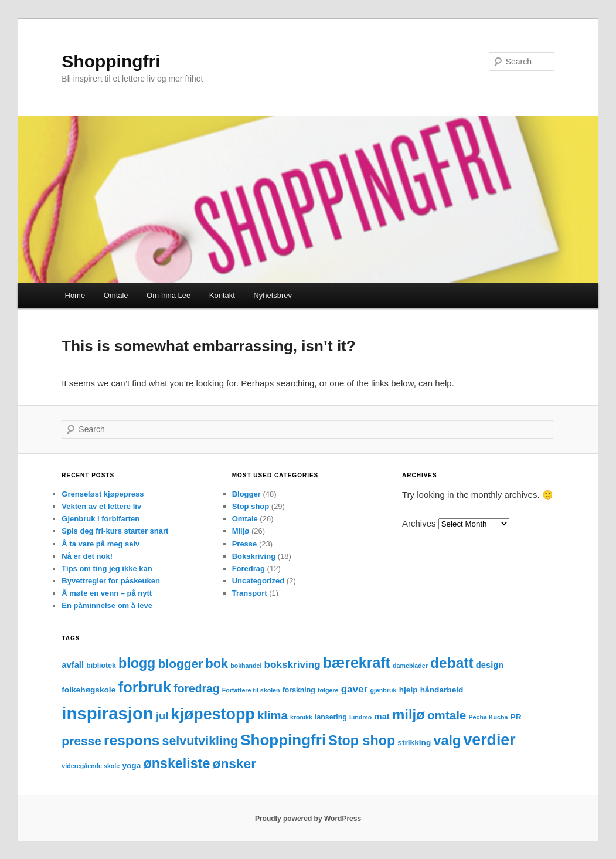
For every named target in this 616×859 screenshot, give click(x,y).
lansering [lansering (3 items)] (331, 717)
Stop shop (251, 506)
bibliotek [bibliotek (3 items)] (101, 666)
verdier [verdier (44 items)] (489, 740)
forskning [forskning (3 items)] (299, 690)
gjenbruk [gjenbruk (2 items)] (383, 690)
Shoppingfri (111, 61)
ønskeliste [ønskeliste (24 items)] (177, 763)
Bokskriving (254, 556)
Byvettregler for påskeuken (111, 581)
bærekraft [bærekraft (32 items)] (357, 663)
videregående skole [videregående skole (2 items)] (91, 766)
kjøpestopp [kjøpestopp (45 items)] (213, 714)
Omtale (116, 295)
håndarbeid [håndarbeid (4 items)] (442, 690)
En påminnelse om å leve (107, 605)
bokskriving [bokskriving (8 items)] (292, 665)
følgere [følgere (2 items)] (328, 690)
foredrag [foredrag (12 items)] (196, 689)
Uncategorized (258, 581)
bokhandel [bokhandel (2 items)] (246, 666)
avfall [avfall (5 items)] (73, 665)
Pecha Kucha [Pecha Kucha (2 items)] (488, 717)
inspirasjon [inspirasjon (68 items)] (107, 713)
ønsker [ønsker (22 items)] (235, 763)
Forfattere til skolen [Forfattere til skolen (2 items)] (251, 690)
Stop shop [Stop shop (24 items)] (362, 741)
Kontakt (222, 295)
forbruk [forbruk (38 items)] (144, 687)
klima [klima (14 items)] (273, 715)
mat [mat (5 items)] (382, 717)
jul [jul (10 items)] (162, 716)
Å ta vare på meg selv (101, 544)
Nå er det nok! (87, 556)
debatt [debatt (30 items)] (452, 663)
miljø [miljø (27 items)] (409, 714)
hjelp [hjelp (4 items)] (409, 690)
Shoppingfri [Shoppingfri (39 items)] (283, 740)
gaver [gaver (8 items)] (355, 689)
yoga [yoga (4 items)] (131, 765)
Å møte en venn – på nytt (107, 593)
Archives (419, 523)
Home (75, 295)
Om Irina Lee (169, 295)
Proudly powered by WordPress (308, 819)
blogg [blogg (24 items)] (137, 663)
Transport (250, 593)
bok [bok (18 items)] (217, 663)
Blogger (246, 494)
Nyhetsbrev (273, 295)
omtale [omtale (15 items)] (447, 715)
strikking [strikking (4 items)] (414, 743)
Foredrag (249, 568)
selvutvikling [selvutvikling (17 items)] (200, 741)
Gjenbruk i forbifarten (101, 519)
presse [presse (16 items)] (81, 741)
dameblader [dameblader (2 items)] (410, 666)
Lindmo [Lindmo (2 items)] (360, 717)
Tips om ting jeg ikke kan (107, 568)
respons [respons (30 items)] (132, 740)
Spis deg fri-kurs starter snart (115, 531)
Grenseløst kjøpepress (103, 494)
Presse (245, 544)
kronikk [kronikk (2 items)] (301, 717)
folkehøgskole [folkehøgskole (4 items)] (89, 690)
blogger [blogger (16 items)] (181, 663)
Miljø (241, 531)
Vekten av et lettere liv (101, 506)
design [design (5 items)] (490, 665)
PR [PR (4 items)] (516, 717)
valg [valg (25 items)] (447, 741)
